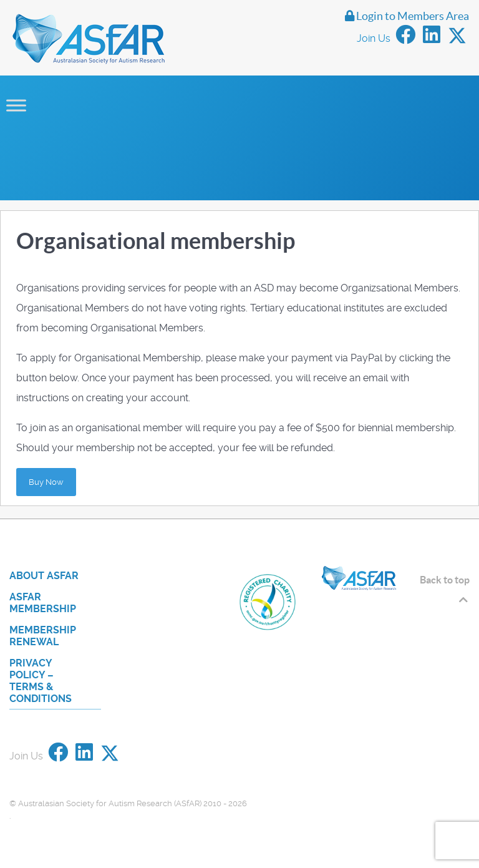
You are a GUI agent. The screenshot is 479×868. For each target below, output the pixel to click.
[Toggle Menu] (16, 105)
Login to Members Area (407, 16)
